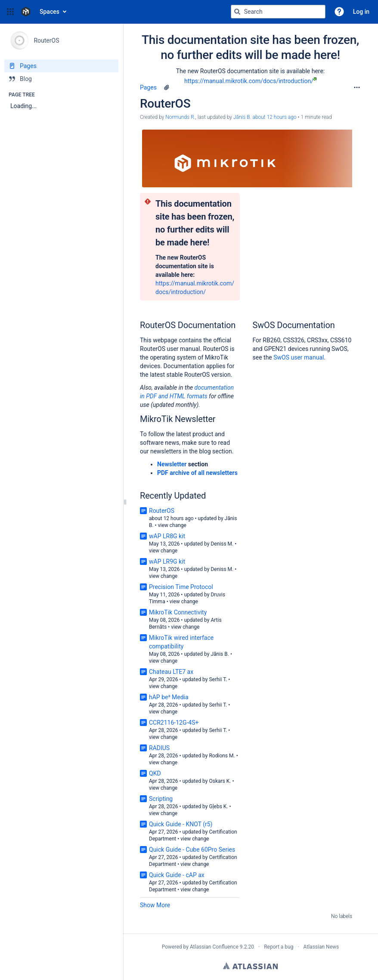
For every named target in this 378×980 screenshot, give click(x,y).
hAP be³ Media (169, 697)
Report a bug (279, 947)
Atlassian (250, 966)
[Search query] (278, 12)
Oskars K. (220, 781)
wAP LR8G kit (167, 536)
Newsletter (172, 464)
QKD (155, 773)
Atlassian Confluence (214, 947)
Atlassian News (321, 947)
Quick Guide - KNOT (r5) (181, 824)
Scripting (161, 799)
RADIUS (159, 748)
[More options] (357, 87)
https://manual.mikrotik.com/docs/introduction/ (250, 81)
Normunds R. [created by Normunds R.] (180, 117)
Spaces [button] (50, 12)
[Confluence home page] (26, 12)
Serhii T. (218, 679)
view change (172, 525)
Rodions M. (222, 756)
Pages (148, 87)
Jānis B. (220, 654)
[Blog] (61, 79)
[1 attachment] (167, 87)
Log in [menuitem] (361, 12)
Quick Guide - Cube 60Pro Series (192, 850)
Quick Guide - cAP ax (177, 875)
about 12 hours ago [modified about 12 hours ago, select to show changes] (274, 117)
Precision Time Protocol (181, 587)
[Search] (237, 12)
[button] (10, 12)
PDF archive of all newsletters (197, 473)
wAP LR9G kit (167, 561)
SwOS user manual (299, 357)
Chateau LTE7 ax (171, 672)
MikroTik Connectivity (178, 612)
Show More (155, 905)
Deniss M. (222, 544)
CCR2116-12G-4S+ (174, 723)
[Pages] (61, 66)
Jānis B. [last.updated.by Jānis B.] (242, 117)
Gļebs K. (218, 806)
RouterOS (162, 511)
